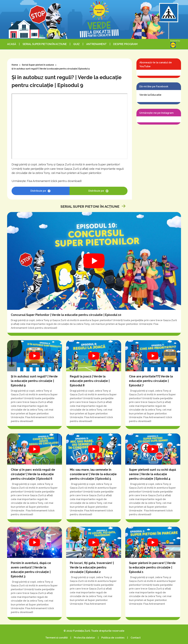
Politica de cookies (113, 638)
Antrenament (96, 44)
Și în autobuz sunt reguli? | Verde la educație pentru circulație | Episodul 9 (35, 385)
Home (15, 65)
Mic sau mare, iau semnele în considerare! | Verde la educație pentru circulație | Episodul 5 (94, 478)
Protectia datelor (84, 638)
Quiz (76, 44)
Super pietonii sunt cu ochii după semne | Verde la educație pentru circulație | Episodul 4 (153, 478)
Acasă (12, 44)
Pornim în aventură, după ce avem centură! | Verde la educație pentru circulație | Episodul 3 (35, 573)
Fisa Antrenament (38, 181)
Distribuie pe (40, 191)
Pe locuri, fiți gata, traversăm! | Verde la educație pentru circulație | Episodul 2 (94, 573)
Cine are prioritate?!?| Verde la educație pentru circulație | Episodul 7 (153, 385)
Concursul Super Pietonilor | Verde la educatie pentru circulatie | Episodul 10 (94, 274)
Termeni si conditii (56, 638)
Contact (136, 638)
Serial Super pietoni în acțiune (45, 44)
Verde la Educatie (150, 95)
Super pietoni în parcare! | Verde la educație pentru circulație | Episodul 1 (153, 573)
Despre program (125, 44)
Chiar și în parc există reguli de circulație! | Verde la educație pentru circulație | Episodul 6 (35, 478)
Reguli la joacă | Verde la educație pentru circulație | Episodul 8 (94, 385)
